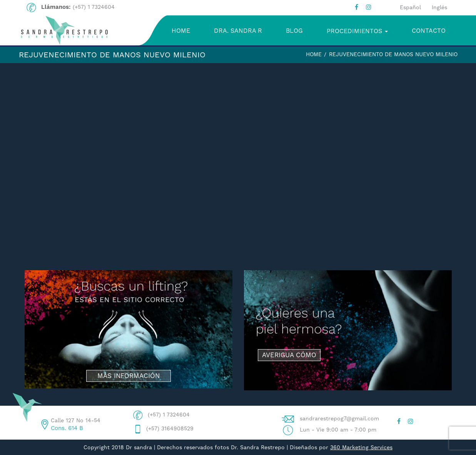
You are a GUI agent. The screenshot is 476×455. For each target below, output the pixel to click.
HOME (181, 31)
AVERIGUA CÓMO (289, 355)
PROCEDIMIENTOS (357, 31)
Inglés (439, 7)
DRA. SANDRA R (238, 31)
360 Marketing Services (361, 447)
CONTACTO (429, 31)
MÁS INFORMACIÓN (129, 376)
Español (410, 7)
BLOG (294, 31)
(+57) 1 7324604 (94, 7)
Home (314, 54)
